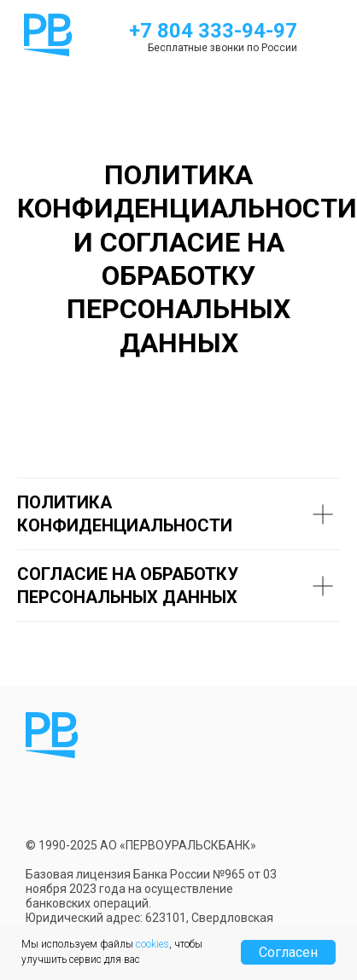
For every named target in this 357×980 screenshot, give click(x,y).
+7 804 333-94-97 (213, 31)
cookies (152, 944)
